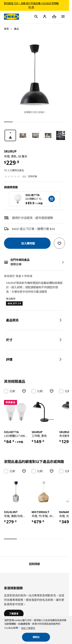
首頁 (6, 29)
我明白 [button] (36, 637)
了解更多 (14, 614)
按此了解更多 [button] (28, 628)
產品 (16, 29)
